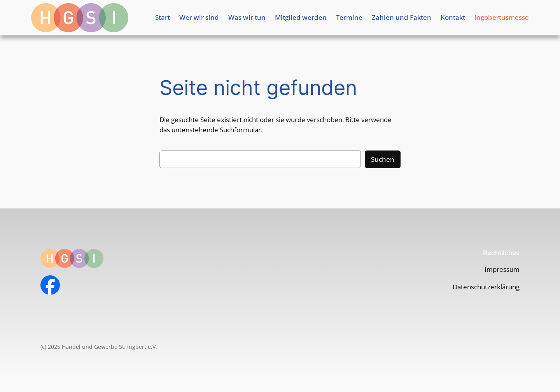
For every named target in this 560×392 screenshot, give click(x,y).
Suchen (383, 159)
